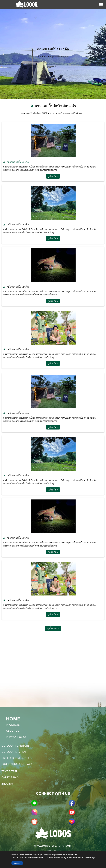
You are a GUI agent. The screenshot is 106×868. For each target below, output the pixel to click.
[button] (3, 54)
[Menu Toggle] (101, 4)
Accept (17, 863)
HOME (13, 719)
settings (91, 858)
